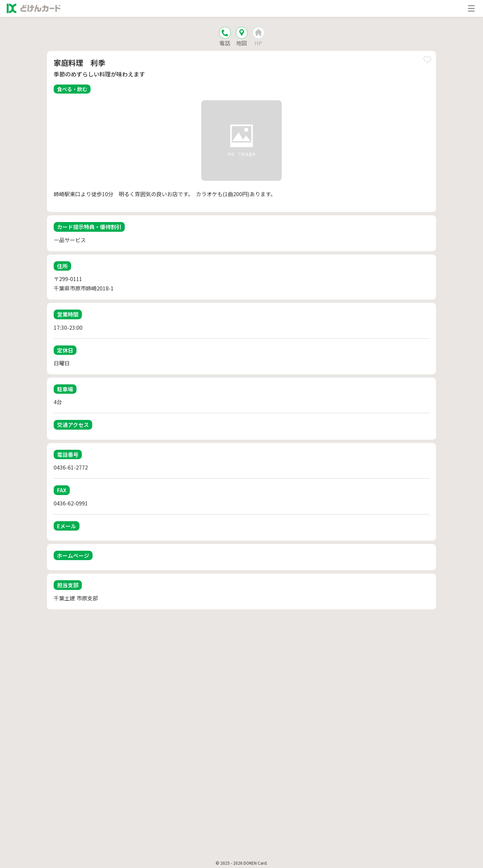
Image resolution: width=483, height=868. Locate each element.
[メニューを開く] (471, 8)
